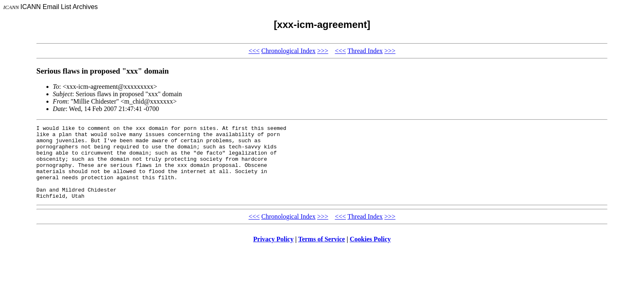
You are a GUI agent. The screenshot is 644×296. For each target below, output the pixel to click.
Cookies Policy (370, 254)
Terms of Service (322, 254)
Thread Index (365, 51)
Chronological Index (288, 51)
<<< (254, 51)
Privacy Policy (274, 254)
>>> (323, 51)
